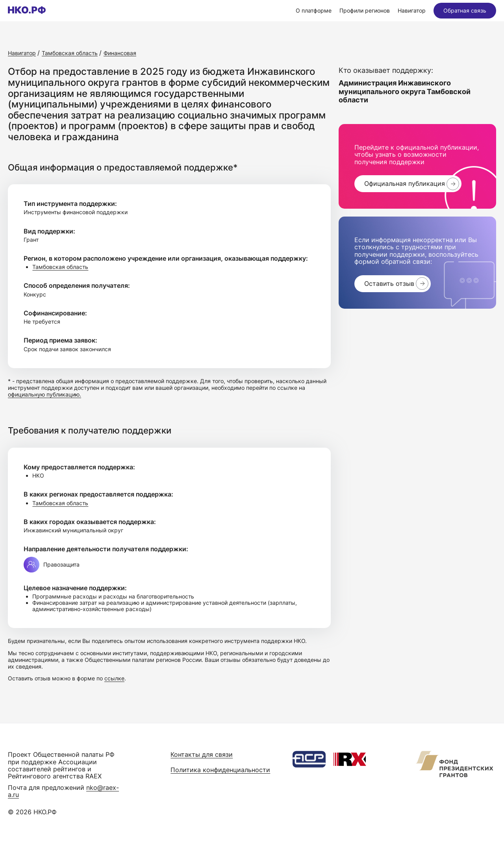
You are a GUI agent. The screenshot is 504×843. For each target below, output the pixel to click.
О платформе (314, 10)
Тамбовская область (60, 267)
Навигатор (412, 10)
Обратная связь (465, 10)
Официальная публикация (405, 183)
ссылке (114, 678)
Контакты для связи (202, 754)
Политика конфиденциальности (220, 770)
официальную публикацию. (44, 394)
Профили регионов (365, 10)
